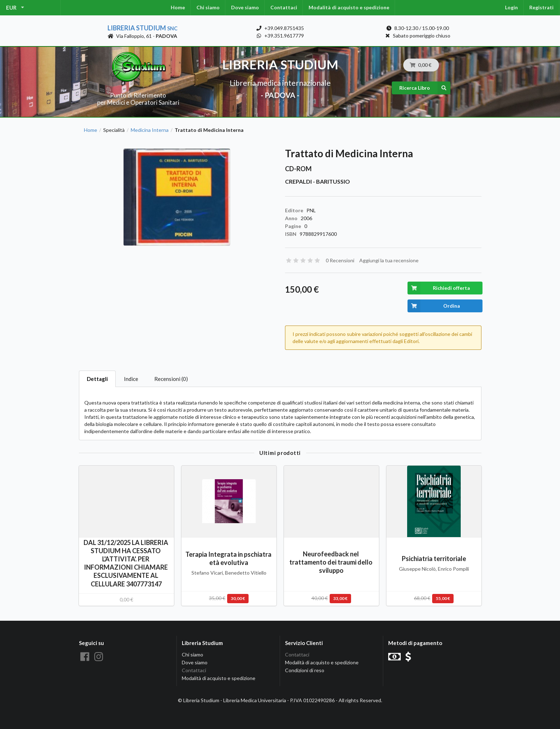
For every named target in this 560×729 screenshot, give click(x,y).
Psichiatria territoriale (434, 559)
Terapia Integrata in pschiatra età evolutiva (229, 558)
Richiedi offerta (439, 288)
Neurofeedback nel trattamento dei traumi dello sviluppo (331, 562)
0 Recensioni (340, 260)
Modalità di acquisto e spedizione (349, 7)
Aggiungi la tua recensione (389, 260)
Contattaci (284, 7)
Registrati (541, 7)
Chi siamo (208, 7)
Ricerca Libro (425, 88)
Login (511, 7)
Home (178, 7)
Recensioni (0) (171, 379)
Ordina (434, 306)
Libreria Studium (142, 28)
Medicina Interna (150, 130)
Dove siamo (245, 7)
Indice (131, 379)
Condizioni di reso (305, 670)
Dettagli (97, 379)
